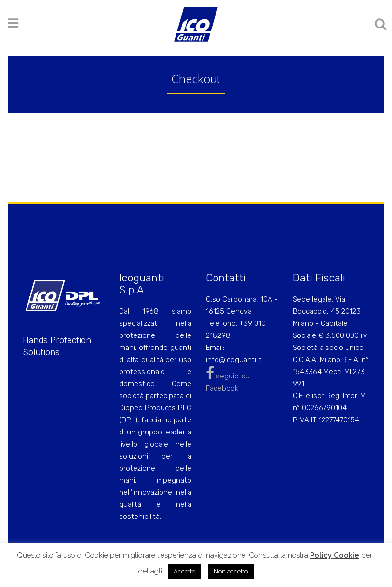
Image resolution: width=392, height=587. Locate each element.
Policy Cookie (335, 555)
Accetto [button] (184, 571)
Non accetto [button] (231, 571)
